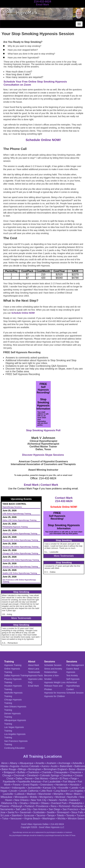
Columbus (67, 775)
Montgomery (46, 797)
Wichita (61, 819)
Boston (81, 769)
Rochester (78, 806)
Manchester (45, 794)
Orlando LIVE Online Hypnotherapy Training (20, 567)
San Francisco (70, 809)
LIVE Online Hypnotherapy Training (17, 514)
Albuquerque (26, 763)
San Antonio (40, 809)
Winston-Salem (76, 819)
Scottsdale (39, 812)
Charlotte (47, 772)
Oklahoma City (9, 803)
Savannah (25, 812)
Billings (22, 769)
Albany (13, 763)
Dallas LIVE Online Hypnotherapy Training (19, 520)
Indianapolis (19, 788)
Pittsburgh (17, 806)
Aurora (45, 766)
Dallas (19, 779)
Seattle (51, 812)
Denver (29, 779)
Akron (4, 763)
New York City (39, 800)
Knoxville (63, 788)
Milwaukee (6, 797)
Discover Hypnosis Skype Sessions (43, 455)
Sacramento (7, 809)
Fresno (17, 785)
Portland (29, 806)
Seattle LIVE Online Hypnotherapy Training (20, 573)
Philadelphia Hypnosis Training (15, 527)
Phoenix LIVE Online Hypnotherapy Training (20, 540)
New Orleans (22, 800)
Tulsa (5, 819)
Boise (72, 769)
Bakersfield (66, 766)
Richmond (64, 806)
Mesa (69, 794)
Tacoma (41, 815)
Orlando (34, 803)
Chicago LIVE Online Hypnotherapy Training (20, 553)
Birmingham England (55, 769)
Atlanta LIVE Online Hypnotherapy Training (20, 533)
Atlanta (4, 766)
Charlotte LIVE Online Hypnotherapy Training (21, 560)
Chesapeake (61, 772)
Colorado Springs (50, 775)
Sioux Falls (77, 812)
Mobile (34, 797)
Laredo (74, 788)
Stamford (17, 815)
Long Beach (61, 791)
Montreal (60, 797)
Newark (53, 800)
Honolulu (75, 785)
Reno (54, 806)
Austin (54, 766)
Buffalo (21, 772)
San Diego (55, 809)
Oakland (74, 800)
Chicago (7, 775)
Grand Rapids (30, 785)
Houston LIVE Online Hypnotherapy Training (20, 547)
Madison (31, 794)
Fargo (74, 779)
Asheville (77, 763)
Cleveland (32, 775)
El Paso (64, 779)
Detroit (54, 779)
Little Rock (46, 791)
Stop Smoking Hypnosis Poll (43, 430)
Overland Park (59, 803)
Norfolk (63, 800)
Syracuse (29, 815)
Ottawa (45, 803)
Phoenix (5, 806)
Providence (42, 806)
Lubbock (20, 794)
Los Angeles (76, 791)
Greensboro (47, 785)
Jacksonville (34, 788)
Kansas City (50, 788)
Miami (77, 794)
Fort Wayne (69, 782)
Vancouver (16, 819)
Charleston (33, 772)
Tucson (81, 815)
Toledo (60, 815)
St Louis (5, 815)
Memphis (59, 794)
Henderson (61, 785)
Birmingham (35, 769)
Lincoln (13, 791)
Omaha (23, 803)
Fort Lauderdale (52, 782)
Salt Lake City (23, 809)
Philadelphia (76, 803)
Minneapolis (21, 797)
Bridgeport (10, 772)
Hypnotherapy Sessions (12, 507)
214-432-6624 (64, 501)
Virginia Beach (32, 819)
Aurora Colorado (30, 766)
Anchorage (64, 763)
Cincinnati (19, 775)
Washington (49, 819)
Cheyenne (76, 772)
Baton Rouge (9, 769)
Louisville (8, 794)
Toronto (70, 815)
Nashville (72, 797)
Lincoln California (29, 791)
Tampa (51, 815)
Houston (5, 788)
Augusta (15, 766)
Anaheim (51, 763)
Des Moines (41, 779)
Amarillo (40, 763)
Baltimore (80, 766)
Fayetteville (9, 782)
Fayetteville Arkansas (29, 782)
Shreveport (63, 812)
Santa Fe (13, 812)
